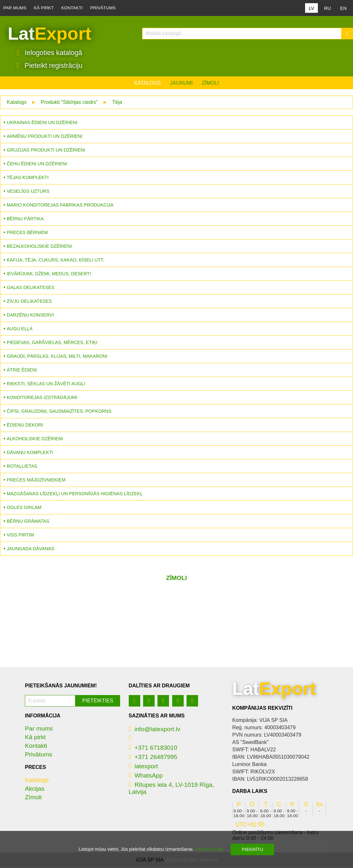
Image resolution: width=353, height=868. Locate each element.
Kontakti (72, 8)
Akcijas (35, 789)
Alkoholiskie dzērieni (35, 439)
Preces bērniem (27, 233)
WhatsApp (146, 776)
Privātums (103, 8)
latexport (143, 766)
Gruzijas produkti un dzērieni (46, 150)
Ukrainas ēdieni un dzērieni (42, 123)
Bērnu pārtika (25, 219)
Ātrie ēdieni (22, 370)
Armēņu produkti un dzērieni (45, 137)
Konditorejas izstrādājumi (42, 398)
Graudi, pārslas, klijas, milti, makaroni (57, 356)
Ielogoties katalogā (50, 53)
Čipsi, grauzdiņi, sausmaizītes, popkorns (59, 411)
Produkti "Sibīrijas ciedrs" (69, 102)
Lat (49, 34)
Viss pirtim (20, 535)
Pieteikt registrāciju (50, 66)
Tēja (117, 102)
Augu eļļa (20, 329)
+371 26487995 (153, 757)
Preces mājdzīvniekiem (36, 480)
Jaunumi (181, 83)
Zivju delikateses (29, 301)
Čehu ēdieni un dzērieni (37, 164)
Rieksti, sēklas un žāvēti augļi (46, 384)
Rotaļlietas (22, 466)
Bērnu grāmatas (28, 521)
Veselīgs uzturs (28, 192)
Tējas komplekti (28, 178)
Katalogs (148, 83)
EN (344, 8)
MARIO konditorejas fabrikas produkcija (60, 205)
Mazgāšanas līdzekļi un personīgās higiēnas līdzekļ (75, 494)
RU (327, 8)
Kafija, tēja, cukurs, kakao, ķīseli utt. (55, 260)
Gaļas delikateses (31, 288)
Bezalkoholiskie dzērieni (39, 246)
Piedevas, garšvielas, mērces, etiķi (52, 343)
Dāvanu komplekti (30, 453)
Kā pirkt (44, 8)
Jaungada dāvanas (31, 549)
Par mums (15, 8)
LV (311, 8)
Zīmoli (210, 83)
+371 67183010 (153, 748)
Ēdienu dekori (25, 425)
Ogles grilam (24, 508)
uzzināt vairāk (209, 849)
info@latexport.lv (155, 729)
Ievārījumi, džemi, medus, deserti (49, 274)
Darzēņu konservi (30, 315)
